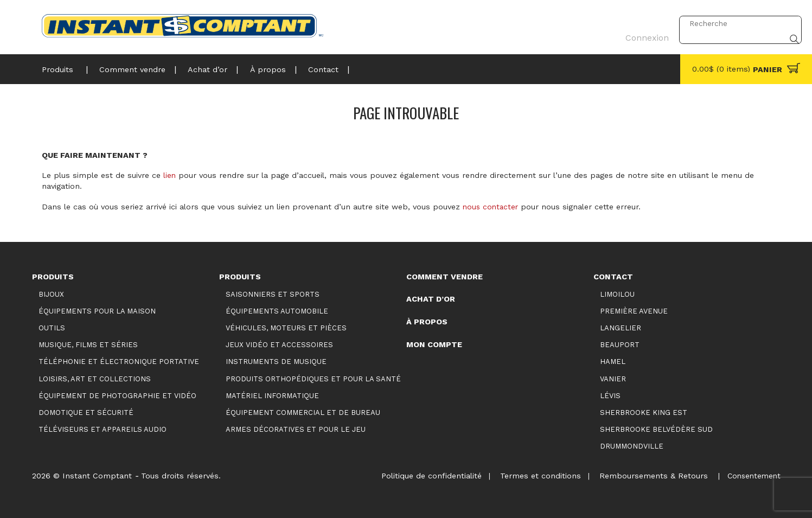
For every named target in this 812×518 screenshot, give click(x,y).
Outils (52, 328)
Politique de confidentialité (424, 475)
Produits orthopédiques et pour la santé (313, 378)
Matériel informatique (272, 395)
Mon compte (434, 344)
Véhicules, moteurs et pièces (286, 328)
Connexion (644, 23)
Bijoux (51, 294)
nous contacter (492, 207)
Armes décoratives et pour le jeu (296, 429)
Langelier (621, 328)
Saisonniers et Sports (273, 294)
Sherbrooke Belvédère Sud (656, 429)
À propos (260, 68)
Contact (313, 68)
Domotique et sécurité (86, 412)
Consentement (752, 475)
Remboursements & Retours (650, 475)
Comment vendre (129, 68)
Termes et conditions (535, 475)
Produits (57, 68)
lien (170, 175)
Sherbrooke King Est (644, 412)
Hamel (613, 362)
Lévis (610, 395)
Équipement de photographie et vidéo (117, 395)
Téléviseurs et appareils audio (103, 429)
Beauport (620, 345)
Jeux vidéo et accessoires (279, 345)
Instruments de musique (276, 362)
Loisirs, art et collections (95, 378)
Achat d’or (202, 68)
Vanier (613, 378)
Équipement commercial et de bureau (303, 412)
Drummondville (632, 446)
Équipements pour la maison (97, 311)
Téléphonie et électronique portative (119, 362)
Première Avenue (634, 311)
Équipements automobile (277, 311)
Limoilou (617, 294)
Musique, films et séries (88, 345)
